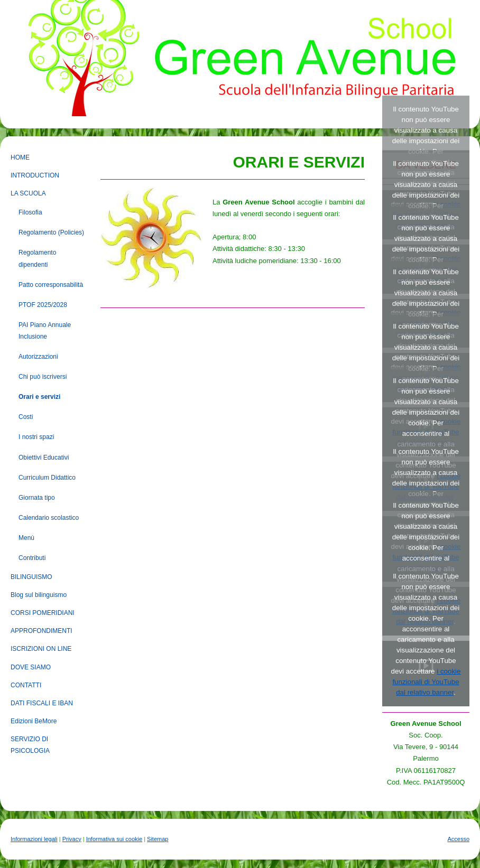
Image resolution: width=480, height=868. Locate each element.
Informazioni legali (34, 839)
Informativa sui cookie (114, 839)
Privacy (72, 839)
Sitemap (158, 839)
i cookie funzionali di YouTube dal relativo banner (426, 682)
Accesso (458, 839)
